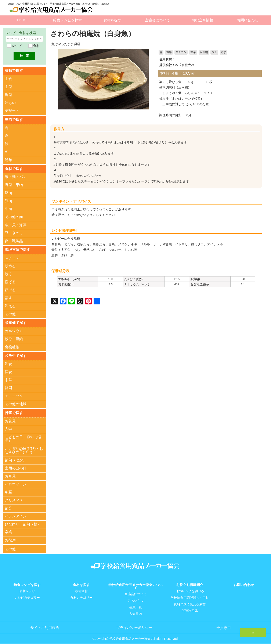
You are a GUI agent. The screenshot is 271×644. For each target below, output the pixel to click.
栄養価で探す (16, 322)
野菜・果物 (14, 184)
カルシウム (14, 330)
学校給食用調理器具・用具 (190, 596)
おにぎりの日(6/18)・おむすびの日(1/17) (24, 449)
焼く (214, 52)
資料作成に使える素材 (190, 602)
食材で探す (14, 168)
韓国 (8, 387)
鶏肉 (8, 200)
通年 (169, 52)
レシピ (16, 46)
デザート (12, 111)
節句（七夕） (16, 459)
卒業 (8, 531)
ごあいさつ (136, 599)
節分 (8, 507)
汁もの (10, 103)
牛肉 (8, 208)
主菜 (193, 52)
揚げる (10, 281)
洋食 (8, 371)
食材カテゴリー (81, 596)
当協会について (157, 20)
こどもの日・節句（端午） (23, 438)
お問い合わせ (247, 20)
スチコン (181, 52)
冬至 (8, 491)
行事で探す (14, 412)
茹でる (10, 289)
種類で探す (14, 70)
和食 (8, 363)
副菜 (8, 95)
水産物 (204, 52)
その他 (10, 313)
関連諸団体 (190, 608)
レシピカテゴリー (27, 596)
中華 (8, 379)
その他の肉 (14, 216)
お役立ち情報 (202, 20)
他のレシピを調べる (190, 589)
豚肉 (8, 192)
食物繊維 (12, 346)
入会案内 (135, 611)
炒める (10, 265)
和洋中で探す (16, 355)
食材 (36, 46)
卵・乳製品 (14, 240)
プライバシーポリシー (134, 625)
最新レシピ (27, 589)
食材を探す (113, 20)
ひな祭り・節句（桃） (23, 523)
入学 (8, 428)
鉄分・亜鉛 (14, 338)
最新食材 (81, 589)
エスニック (14, 395)
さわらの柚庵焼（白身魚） (94, 34)
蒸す (224, 52)
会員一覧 (135, 605)
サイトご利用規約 (45, 625)
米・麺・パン (16, 176)
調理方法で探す (17, 249)
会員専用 (224, 625)
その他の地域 (16, 403)
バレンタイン (16, 515)
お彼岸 (10, 539)
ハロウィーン (16, 483)
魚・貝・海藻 (16, 224)
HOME (22, 20)
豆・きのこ (14, 232)
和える (10, 305)
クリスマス (14, 499)
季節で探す (14, 119)
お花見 (10, 420)
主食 (8, 79)
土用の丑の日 (16, 467)
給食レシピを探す (68, 20)
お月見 (10, 475)
